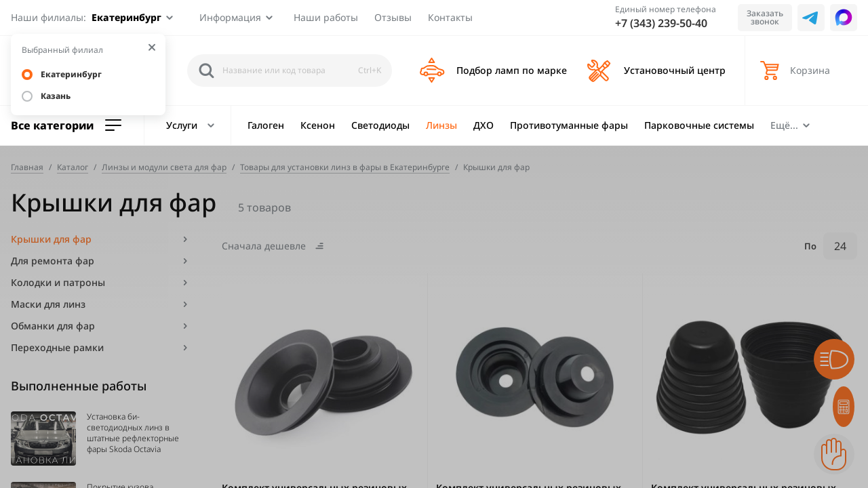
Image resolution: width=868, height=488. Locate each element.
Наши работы (326, 17)
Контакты (450, 17)
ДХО (484, 125)
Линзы (441, 125)
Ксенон (318, 125)
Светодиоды (380, 125)
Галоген (266, 125)
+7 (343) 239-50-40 (661, 23)
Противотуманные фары (569, 125)
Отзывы (393, 17)
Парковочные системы (699, 125)
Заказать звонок (765, 17)
